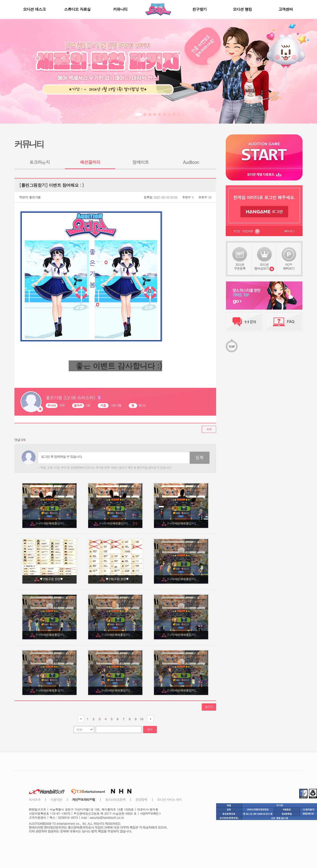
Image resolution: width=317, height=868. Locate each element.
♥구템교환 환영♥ (52, 579)
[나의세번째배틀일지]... (52, 523)
